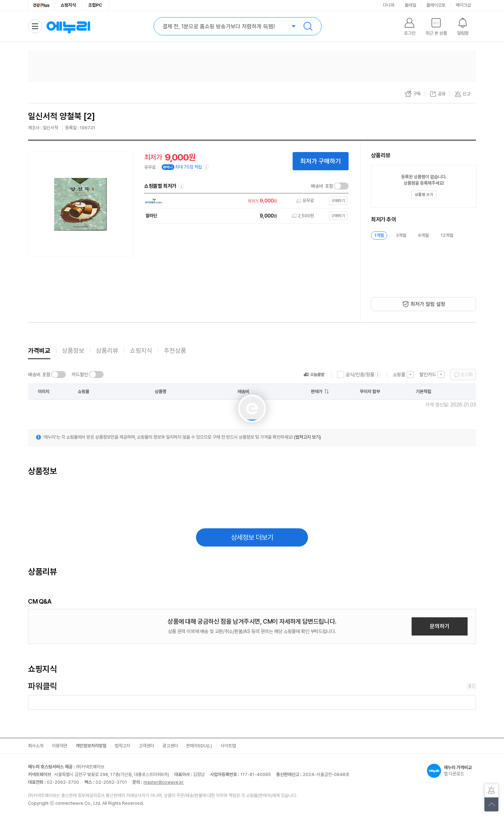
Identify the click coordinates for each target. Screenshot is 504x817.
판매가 (317, 392)
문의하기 (440, 626)
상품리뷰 (107, 351)
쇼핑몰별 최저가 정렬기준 (181, 186)
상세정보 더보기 (252, 537)
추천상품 (175, 351)
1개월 (379, 235)
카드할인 (80, 375)
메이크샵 (463, 5)
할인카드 (428, 375)
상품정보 (73, 351)
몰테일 (410, 5)
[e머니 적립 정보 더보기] (206, 167)
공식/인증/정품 (360, 375)
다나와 (389, 5)
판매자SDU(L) (199, 746)
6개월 (423, 235)
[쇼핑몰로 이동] (245, 201)
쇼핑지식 (68, 5)
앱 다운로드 (451, 771)
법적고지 (122, 746)
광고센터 (170, 746)
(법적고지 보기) (307, 437)
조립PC (95, 5)
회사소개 (36, 746)
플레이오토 (436, 5)
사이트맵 (228, 746)
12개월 (447, 235)
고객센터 (146, 746)
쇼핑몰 (399, 375)
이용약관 (59, 746)
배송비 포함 (322, 186)
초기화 (467, 375)
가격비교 (39, 351)
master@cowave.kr (164, 782)
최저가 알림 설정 (428, 304)
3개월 (401, 235)
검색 (308, 26)
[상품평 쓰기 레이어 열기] (424, 195)
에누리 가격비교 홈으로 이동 (68, 26)
